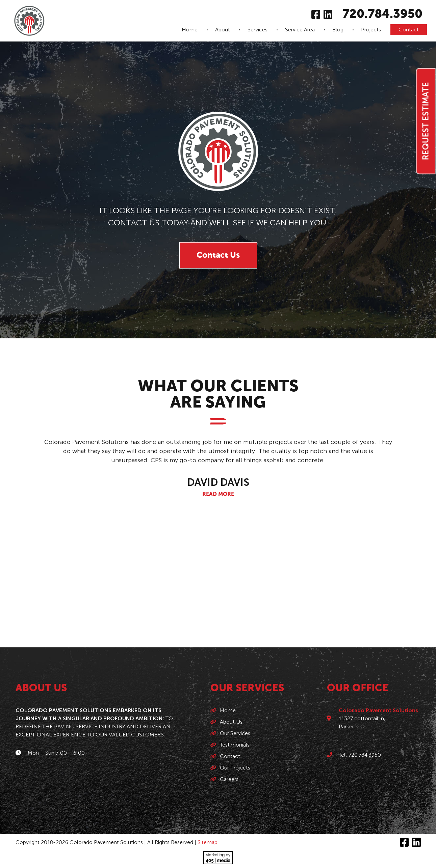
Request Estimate (426, 121)
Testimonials (235, 745)
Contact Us (218, 255)
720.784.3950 (382, 15)
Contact (409, 30)
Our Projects (235, 768)
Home (190, 30)
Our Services (235, 733)
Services (258, 30)
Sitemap (208, 842)
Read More (218, 495)
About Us (231, 722)
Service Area (300, 30)
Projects (371, 30)
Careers (229, 779)
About (223, 30)
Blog (338, 30)
